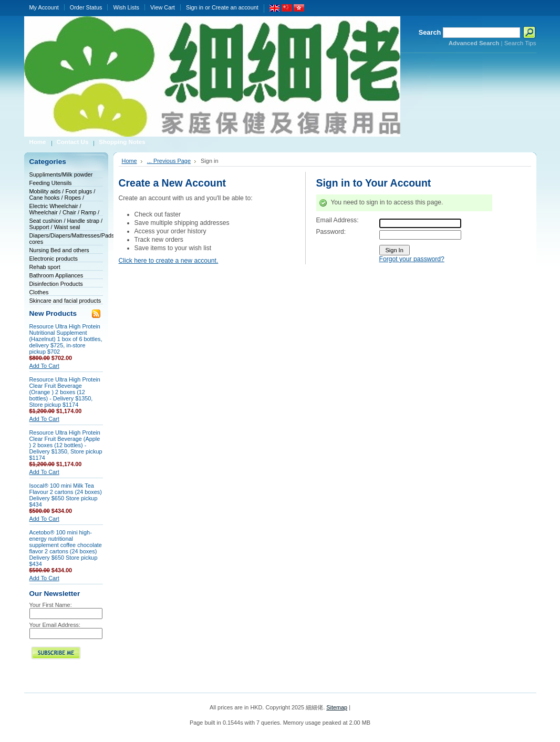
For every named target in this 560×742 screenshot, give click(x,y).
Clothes (39, 292)
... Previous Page (169, 161)
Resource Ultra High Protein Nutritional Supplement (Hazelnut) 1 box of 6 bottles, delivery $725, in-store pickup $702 (66, 339)
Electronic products (54, 259)
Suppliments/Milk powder (61, 174)
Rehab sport (45, 267)
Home (129, 161)
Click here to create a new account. (169, 261)
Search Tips (520, 43)
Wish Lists (126, 7)
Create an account (235, 7)
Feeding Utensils (51, 183)
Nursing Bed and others (59, 250)
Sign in (195, 7)
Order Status (86, 7)
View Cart (163, 7)
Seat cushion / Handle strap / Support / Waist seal (66, 224)
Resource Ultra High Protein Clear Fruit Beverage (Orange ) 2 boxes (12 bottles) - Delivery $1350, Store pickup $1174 (65, 392)
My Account (44, 7)
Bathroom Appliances (56, 275)
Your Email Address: (55, 625)
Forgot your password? (412, 259)
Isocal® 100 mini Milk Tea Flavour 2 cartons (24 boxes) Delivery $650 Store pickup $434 (66, 495)
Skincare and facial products (65, 301)
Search (430, 32)
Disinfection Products (56, 284)
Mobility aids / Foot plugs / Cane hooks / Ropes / (63, 194)
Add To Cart (44, 366)
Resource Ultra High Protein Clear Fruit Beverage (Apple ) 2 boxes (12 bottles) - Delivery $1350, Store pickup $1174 (66, 445)
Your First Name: (51, 605)
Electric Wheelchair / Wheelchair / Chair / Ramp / (65, 209)
